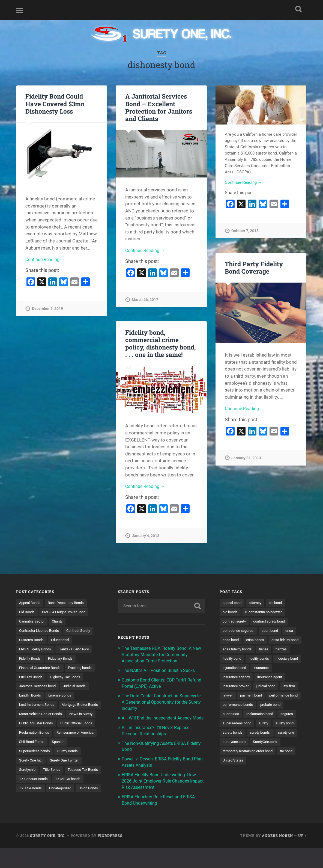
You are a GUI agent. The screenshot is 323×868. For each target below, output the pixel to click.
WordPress (110, 855)
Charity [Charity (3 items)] (60, 622)
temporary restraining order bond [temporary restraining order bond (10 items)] (251, 774)
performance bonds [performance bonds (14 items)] (278, 716)
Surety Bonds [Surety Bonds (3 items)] (30, 774)
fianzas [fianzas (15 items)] (247, 660)
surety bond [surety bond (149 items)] (289, 745)
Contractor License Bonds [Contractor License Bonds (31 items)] (41, 631)
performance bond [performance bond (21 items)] (238, 716)
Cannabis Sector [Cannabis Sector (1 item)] (33, 622)
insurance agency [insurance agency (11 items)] (237, 688)
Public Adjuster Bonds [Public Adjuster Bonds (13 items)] (38, 736)
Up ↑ (302, 855)
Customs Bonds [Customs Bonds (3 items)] (33, 641)
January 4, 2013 (146, 536)
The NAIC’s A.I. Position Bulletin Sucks (161, 669)
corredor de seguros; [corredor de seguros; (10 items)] (240, 631)
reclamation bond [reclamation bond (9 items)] (237, 736)
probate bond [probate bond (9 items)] (234, 726)
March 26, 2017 (145, 300)
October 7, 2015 (245, 232)
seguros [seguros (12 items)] (267, 736)
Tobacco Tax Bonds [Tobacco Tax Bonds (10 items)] (62, 792)
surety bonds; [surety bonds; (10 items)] (264, 754)
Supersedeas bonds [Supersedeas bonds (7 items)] (57, 764)
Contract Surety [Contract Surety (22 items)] (84, 631)
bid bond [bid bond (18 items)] (280, 603)
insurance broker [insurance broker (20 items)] (237, 698)
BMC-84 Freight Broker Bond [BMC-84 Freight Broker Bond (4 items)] (68, 612)
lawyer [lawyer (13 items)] (228, 707)
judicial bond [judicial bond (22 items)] (269, 698)
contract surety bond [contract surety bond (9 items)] (274, 622)
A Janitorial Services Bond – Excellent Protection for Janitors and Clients (159, 107)
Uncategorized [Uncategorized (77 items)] (63, 811)
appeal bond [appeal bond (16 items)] (233, 603)
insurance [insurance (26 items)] (264, 679)
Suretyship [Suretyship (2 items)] (67, 783)
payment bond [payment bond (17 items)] (253, 707)
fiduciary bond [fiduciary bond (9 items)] (265, 669)
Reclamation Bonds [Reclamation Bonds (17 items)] (36, 745)
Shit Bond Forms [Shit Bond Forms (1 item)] (81, 754)
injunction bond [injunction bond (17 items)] (236, 679)
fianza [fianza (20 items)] (228, 660)
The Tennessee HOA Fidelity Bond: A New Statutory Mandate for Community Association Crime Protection (162, 654)
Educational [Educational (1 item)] (64, 641)
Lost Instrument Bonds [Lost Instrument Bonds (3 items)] (39, 707)
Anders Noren (277, 855)
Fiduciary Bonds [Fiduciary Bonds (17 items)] (64, 660)
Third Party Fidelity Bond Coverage (254, 267)
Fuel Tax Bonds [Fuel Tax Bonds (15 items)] (32, 679)
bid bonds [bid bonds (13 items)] (231, 612)
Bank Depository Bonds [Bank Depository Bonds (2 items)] (70, 603)
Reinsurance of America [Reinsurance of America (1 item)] (39, 754)
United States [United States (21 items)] (234, 783)
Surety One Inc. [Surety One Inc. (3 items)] (62, 774)
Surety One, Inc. (48, 855)
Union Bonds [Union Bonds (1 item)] (30, 821)
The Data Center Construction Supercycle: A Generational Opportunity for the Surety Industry (162, 700)
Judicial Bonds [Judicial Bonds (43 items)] (79, 688)
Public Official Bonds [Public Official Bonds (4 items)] (81, 736)
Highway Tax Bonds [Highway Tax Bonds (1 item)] (69, 679)
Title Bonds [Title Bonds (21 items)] (29, 792)
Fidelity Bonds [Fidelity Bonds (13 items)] (31, 660)
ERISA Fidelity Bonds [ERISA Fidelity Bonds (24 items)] (37, 650)
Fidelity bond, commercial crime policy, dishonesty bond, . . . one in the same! (161, 343)
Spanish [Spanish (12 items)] (26, 764)
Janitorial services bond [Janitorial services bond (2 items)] (39, 688)
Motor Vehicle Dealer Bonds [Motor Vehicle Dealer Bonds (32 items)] (42, 726)
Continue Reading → (46, 260)
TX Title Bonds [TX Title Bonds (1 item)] (31, 811)
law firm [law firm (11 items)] (294, 698)
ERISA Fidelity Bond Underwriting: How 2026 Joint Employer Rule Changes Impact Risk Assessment (161, 783)
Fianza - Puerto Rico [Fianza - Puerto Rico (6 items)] (78, 650)
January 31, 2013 (246, 459)
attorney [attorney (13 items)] (258, 603)
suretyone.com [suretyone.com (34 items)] (235, 764)
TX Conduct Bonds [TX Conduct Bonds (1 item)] (35, 802)
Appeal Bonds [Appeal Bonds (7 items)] (31, 603)
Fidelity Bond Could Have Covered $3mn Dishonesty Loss (55, 103)
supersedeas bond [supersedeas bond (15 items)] (238, 745)
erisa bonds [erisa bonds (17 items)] (258, 641)
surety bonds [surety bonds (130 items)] (234, 754)
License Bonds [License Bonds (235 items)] (63, 698)
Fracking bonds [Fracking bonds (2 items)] (85, 669)
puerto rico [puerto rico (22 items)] (262, 726)
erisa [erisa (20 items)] (295, 631)
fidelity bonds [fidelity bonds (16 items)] (234, 669)
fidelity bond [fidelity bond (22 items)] (271, 660)
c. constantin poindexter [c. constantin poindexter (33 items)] (267, 612)
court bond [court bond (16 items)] (274, 631)
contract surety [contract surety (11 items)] (236, 622)
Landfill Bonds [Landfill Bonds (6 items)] (31, 698)
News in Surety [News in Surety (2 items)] (85, 726)
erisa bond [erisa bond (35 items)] (231, 641)
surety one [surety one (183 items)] (291, 754)
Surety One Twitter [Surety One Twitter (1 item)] (35, 783)
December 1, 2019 (47, 309)
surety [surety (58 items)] (266, 745)
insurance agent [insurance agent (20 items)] (273, 688)
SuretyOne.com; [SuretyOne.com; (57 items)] (269, 764)
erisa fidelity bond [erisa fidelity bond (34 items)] (237, 650)
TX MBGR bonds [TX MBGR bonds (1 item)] (72, 802)
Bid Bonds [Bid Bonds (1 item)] (28, 612)
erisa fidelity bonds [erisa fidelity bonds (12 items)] (276, 650)
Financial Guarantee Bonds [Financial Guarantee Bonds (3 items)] (42, 669)
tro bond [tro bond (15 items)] (293, 774)
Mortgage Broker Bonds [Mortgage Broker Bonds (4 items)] (39, 716)
